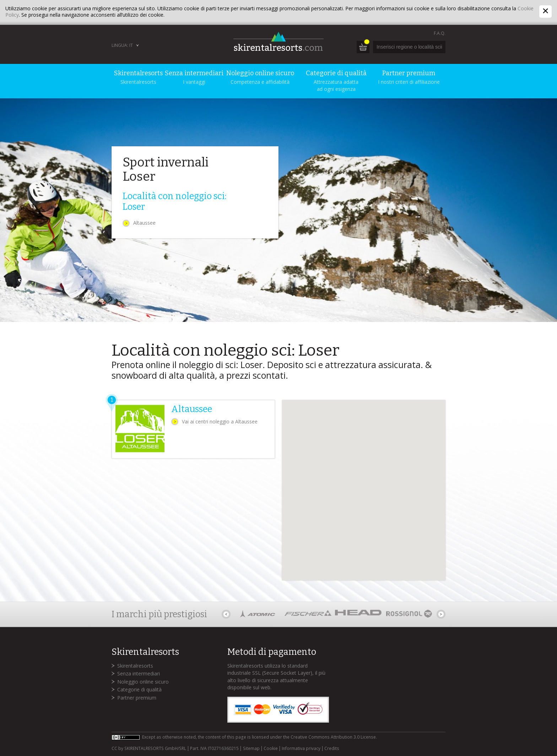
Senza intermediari (139, 673)
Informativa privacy (301, 749)
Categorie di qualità (139, 689)
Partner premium (137, 698)
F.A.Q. (440, 33)
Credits (332, 749)
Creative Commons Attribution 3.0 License (333, 737)
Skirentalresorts (135, 666)
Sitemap (251, 749)
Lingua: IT (122, 45)
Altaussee (144, 223)
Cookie (271, 749)
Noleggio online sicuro (143, 682)
